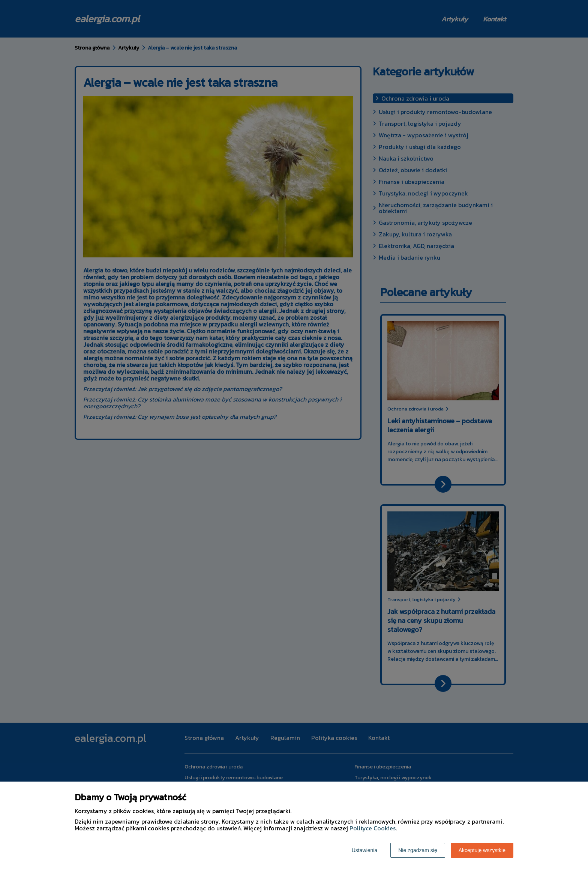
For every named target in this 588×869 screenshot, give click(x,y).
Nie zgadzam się (418, 850)
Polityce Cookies (373, 828)
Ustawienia (364, 850)
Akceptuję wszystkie (482, 850)
